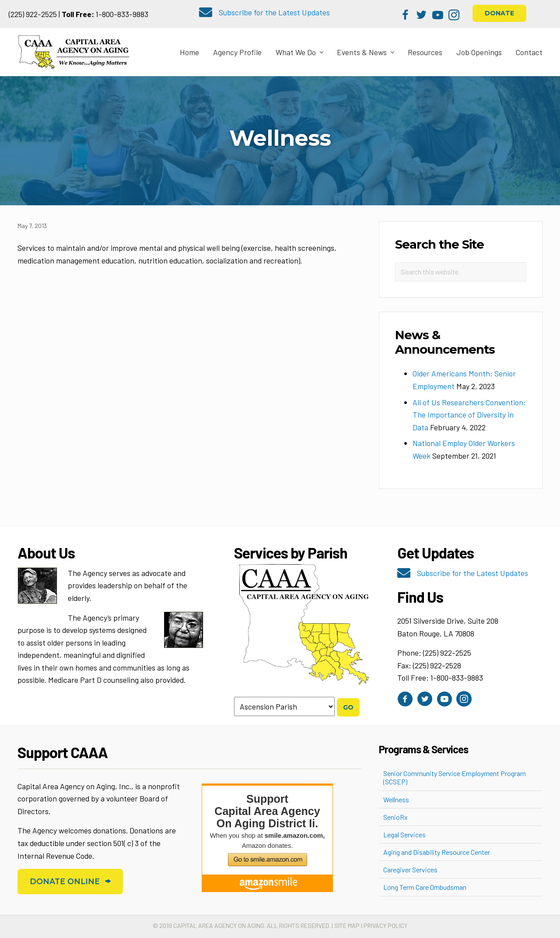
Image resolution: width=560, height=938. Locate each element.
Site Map (347, 926)
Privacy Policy (385, 926)
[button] (405, 15)
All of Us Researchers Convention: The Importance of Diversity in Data (469, 415)
